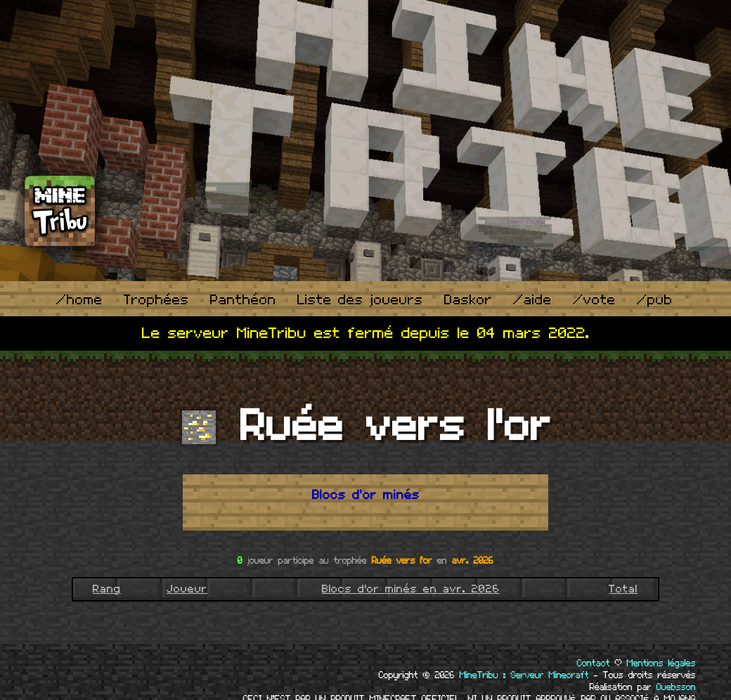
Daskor (468, 300)
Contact (594, 663)
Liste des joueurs (360, 300)
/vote (594, 300)
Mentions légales (661, 663)
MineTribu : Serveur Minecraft (524, 675)
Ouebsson (676, 687)
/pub (655, 300)
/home (79, 300)
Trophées (156, 300)
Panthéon (243, 300)
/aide (532, 300)
